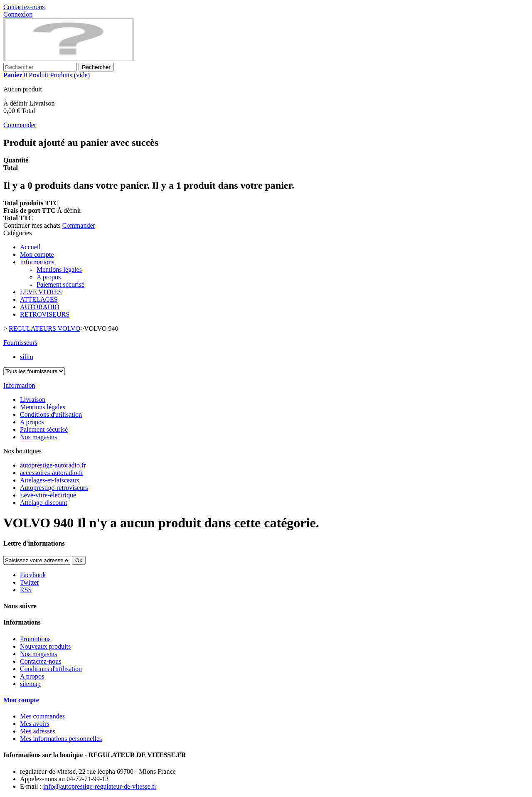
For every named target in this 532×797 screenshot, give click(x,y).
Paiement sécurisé (60, 284)
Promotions (35, 639)
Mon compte (37, 255)
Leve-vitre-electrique (48, 495)
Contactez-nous (24, 7)
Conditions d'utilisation (51, 414)
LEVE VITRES (41, 292)
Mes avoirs (35, 724)
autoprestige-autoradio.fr (53, 465)
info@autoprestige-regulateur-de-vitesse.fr (100, 786)
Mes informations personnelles (61, 739)
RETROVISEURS (45, 314)
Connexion (18, 14)
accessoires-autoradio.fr (52, 473)
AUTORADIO (40, 307)
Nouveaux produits (45, 646)
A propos (49, 277)
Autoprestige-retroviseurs (54, 488)
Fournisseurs (20, 343)
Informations (37, 262)
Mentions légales (59, 269)
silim (27, 357)
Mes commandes (42, 716)
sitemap (30, 684)
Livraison (33, 400)
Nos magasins (38, 437)
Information (19, 385)
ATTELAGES (39, 299)
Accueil (30, 247)
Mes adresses (38, 731)
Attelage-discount (44, 503)
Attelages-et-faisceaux (50, 480)
